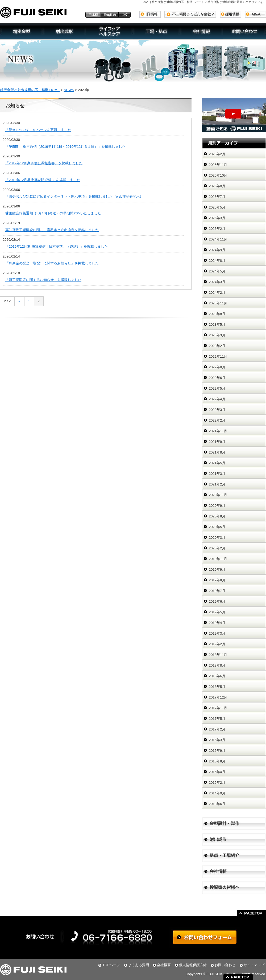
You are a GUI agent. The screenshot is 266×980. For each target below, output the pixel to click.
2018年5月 (217, 687)
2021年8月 (217, 452)
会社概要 (164, 965)
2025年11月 (218, 165)
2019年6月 (217, 601)
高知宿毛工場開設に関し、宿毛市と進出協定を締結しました (52, 230)
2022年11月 (218, 356)
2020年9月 (217, 506)
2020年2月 (217, 548)
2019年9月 (217, 569)
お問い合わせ (225, 965)
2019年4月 (217, 623)
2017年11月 (218, 708)
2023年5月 (217, 324)
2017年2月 (217, 729)
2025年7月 (217, 197)
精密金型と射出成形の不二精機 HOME (30, 90)
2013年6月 (217, 804)
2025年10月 (218, 175)
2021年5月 (217, 463)
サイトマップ (254, 965)
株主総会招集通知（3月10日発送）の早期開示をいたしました (53, 213)
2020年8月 (217, 516)
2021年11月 (218, 431)
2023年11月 (218, 303)
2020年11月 (218, 495)
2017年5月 (217, 719)
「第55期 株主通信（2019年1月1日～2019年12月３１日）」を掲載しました (65, 147)
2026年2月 (217, 154)
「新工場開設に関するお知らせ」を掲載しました (43, 280)
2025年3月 (217, 218)
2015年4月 (217, 772)
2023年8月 (217, 314)
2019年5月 (217, 612)
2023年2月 (217, 346)
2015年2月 (217, 783)
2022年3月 (217, 410)
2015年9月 (217, 751)
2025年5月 (217, 207)
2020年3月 (217, 538)
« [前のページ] (19, 301)
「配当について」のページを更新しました (38, 130)
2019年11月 (218, 559)
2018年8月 (217, 665)
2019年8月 (217, 580)
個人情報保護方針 (193, 965)
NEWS (69, 90)
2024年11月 (218, 239)
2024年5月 (217, 271)
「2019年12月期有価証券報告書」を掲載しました (44, 163)
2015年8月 (217, 761)
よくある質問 (139, 965)
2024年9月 (217, 250)
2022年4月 (217, 399)
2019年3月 (217, 633)
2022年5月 (217, 388)
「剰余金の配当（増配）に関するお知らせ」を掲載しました (52, 263)
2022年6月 (217, 378)
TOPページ (111, 965)
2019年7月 (217, 591)
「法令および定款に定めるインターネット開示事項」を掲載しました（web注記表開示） (74, 196)
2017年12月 (218, 697)
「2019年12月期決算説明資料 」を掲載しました (43, 180)
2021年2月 (217, 484)
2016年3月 (217, 740)
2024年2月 (217, 293)
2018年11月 (218, 655)
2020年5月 (217, 527)
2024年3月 (217, 282)
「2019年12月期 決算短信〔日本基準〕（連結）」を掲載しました (57, 246)
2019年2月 (217, 644)
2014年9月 (217, 793)
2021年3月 (217, 474)
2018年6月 (217, 676)
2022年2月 (217, 420)
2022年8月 (217, 367)
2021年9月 (217, 442)
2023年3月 (217, 335)
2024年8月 (217, 261)
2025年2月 (217, 229)
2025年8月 (217, 186)
